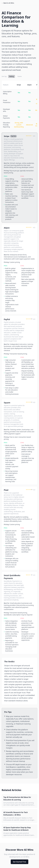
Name (19, 76)
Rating (12, 76)
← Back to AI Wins (8, 3)
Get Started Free (19, 862)
